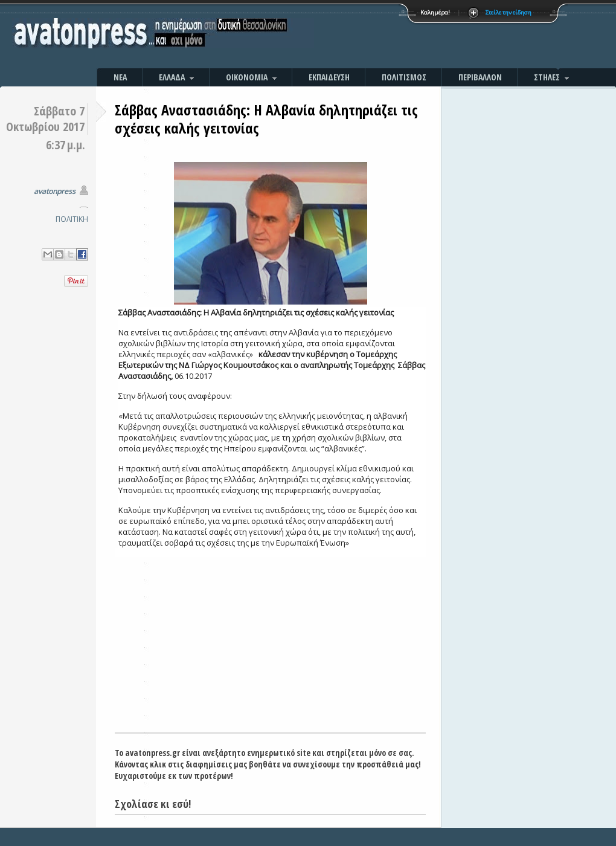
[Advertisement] (438, 36)
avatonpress (55, 191)
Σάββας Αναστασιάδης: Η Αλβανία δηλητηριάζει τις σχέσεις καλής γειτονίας (266, 119)
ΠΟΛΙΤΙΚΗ (72, 219)
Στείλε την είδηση (509, 12)
